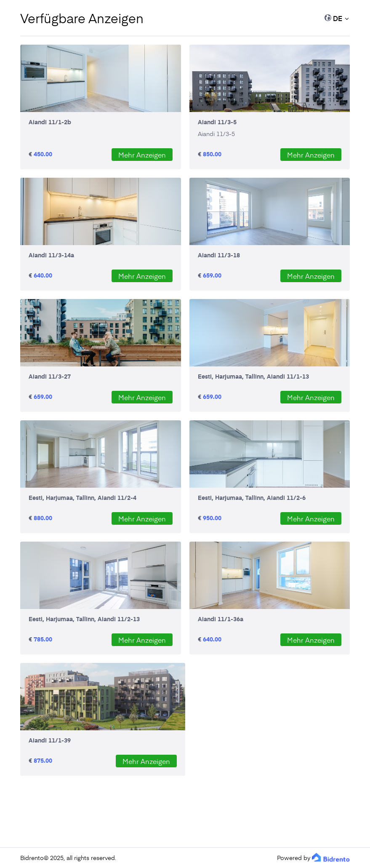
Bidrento (32, 858)
